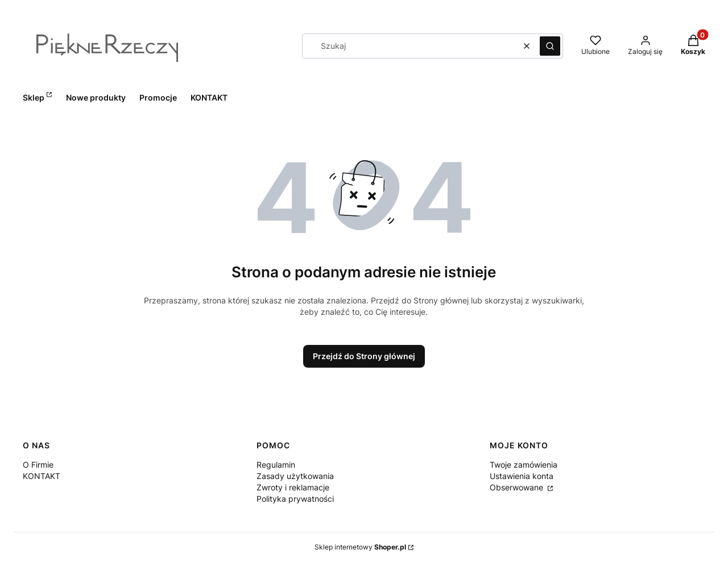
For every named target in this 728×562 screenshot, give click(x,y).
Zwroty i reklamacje (293, 487)
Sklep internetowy (360, 547)
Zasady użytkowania (295, 476)
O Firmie (38, 465)
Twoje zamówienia (524, 465)
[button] (550, 46)
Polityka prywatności (295, 499)
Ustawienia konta (522, 476)
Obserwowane (518, 487)
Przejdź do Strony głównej (364, 356)
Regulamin (276, 465)
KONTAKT (42, 476)
